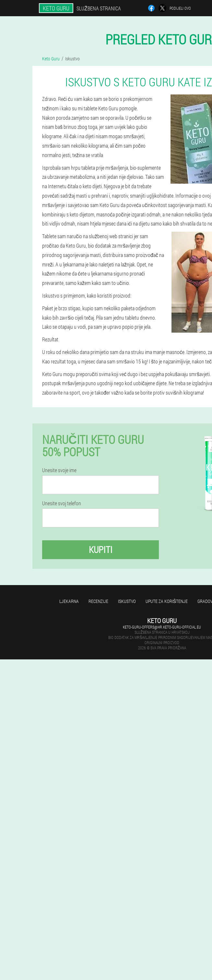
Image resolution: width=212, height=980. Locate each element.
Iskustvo (127, 601)
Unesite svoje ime (59, 470)
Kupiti (101, 550)
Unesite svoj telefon (62, 503)
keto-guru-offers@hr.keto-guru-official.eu (162, 627)
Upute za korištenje (167, 601)
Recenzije (98, 601)
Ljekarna (69, 601)
